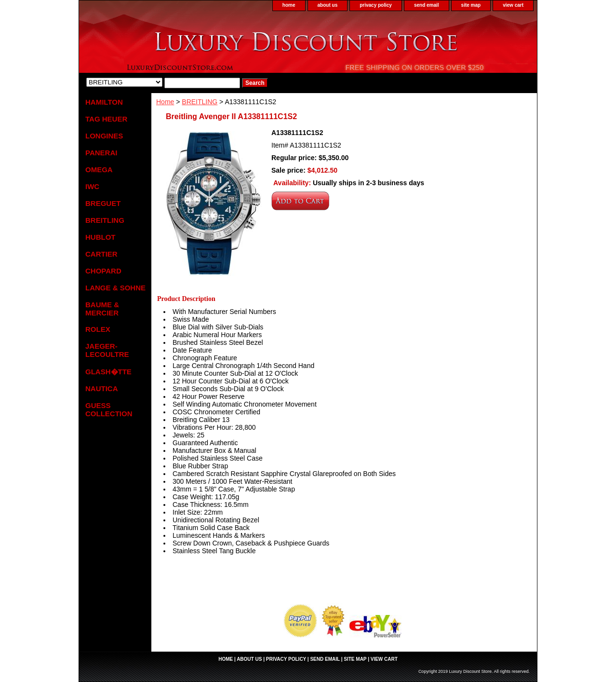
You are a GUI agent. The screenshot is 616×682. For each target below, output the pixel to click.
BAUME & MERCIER (102, 309)
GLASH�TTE (108, 372)
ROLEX (98, 329)
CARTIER (101, 254)
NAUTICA (102, 389)
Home (165, 102)
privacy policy (376, 5)
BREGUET (103, 203)
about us (328, 5)
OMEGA (99, 170)
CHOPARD (103, 271)
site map (471, 5)
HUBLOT (100, 237)
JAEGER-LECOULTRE (107, 350)
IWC (92, 186)
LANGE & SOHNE (115, 288)
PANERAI (101, 153)
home (289, 5)
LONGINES (104, 136)
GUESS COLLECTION (109, 409)
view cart (513, 5)
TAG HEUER (106, 119)
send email (427, 5)
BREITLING (200, 102)
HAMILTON (104, 102)
